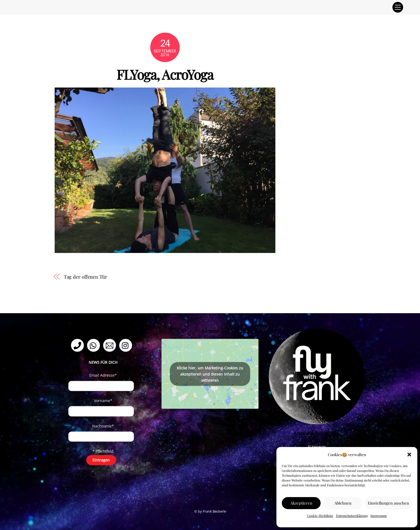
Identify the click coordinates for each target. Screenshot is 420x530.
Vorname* (103, 401)
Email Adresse (103, 375)
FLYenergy (317, 447)
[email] (110, 345)
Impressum (379, 516)
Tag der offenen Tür (85, 277)
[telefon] (78, 345)
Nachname (103, 426)
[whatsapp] (94, 345)
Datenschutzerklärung (352, 516)
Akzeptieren (301, 503)
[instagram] (127, 345)
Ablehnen (343, 503)
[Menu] (398, 7)
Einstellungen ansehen (388, 503)
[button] (409, 455)
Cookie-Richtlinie (320, 516)
